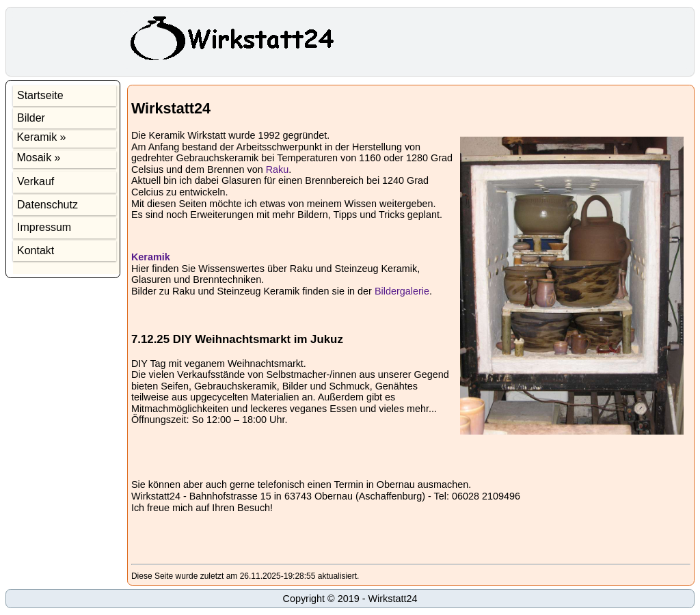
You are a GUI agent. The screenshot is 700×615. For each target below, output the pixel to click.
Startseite (40, 95)
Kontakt (36, 250)
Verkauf (36, 181)
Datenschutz (48, 205)
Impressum (44, 227)
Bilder (31, 118)
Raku (278, 169)
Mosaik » (37, 158)
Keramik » (40, 137)
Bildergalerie (402, 291)
